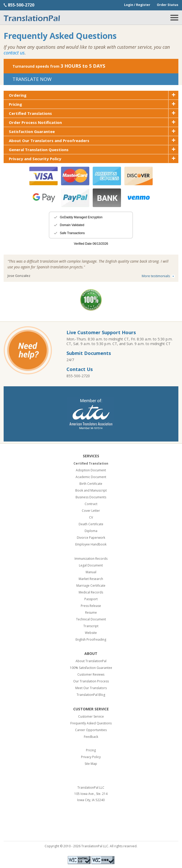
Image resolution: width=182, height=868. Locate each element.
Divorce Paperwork (91, 538)
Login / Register (137, 5)
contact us (14, 53)
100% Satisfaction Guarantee (91, 668)
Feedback (91, 737)
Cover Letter (91, 511)
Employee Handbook (91, 544)
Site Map (91, 764)
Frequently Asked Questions (91, 723)
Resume (91, 612)
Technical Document (91, 619)
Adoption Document (91, 470)
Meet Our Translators (91, 688)
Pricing (91, 750)
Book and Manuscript (91, 490)
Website (91, 633)
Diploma (91, 531)
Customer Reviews (91, 674)
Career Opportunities (91, 730)
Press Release (91, 606)
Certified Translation (91, 463)
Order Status (168, 5)
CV (91, 517)
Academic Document (91, 477)
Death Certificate (91, 524)
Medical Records (91, 592)
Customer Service (91, 716)
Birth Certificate (91, 484)
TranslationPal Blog (91, 695)
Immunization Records (91, 559)
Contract (91, 504)
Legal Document (91, 565)
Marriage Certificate (91, 586)
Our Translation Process (91, 681)
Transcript (91, 626)
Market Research (91, 579)
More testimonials (156, 276)
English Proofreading (91, 639)
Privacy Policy (91, 757)
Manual (91, 572)
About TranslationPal (91, 661)
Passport (91, 599)
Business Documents (91, 497)
